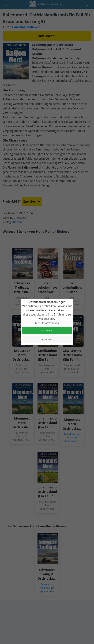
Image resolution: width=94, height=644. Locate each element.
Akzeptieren (47, 330)
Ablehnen (47, 339)
